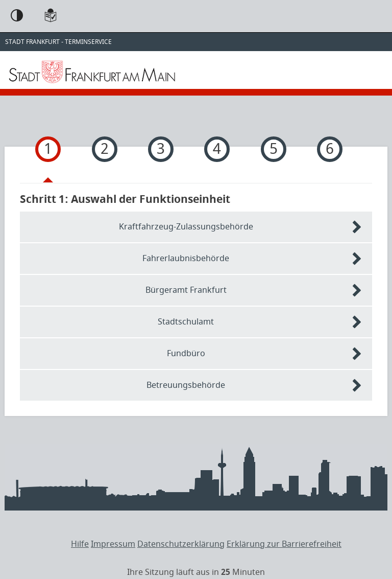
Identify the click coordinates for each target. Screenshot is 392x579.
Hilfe (80, 544)
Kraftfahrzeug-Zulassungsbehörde (186, 227)
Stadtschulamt (186, 322)
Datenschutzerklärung (181, 544)
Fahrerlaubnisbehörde (186, 259)
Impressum (113, 544)
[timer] (196, 573)
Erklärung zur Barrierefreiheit (284, 544)
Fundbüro (186, 354)
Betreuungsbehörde (186, 385)
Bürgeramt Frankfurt (186, 290)
